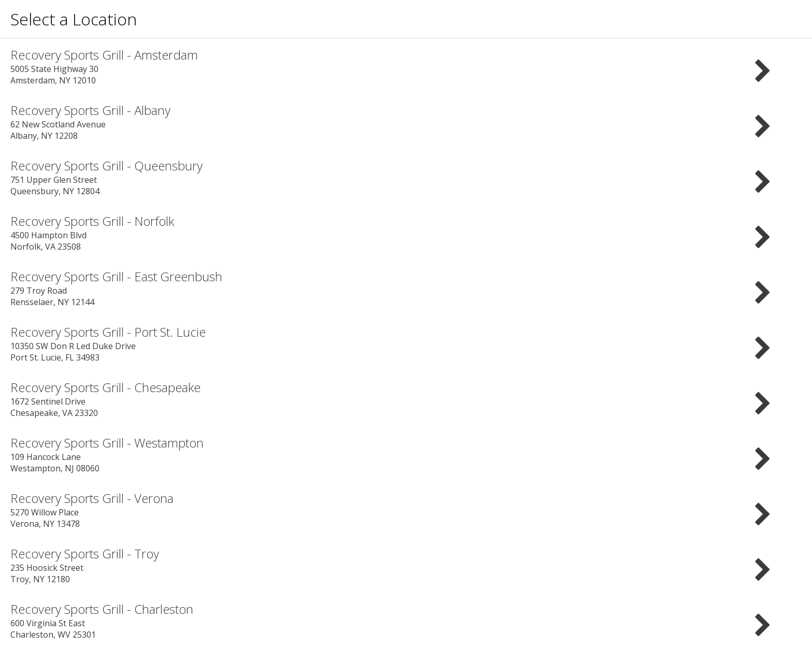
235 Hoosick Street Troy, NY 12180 (406, 565)
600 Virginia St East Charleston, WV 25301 (406, 620)
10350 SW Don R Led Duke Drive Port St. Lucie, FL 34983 (406, 343)
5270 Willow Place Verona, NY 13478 (406, 509)
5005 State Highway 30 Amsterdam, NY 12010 (406, 66)
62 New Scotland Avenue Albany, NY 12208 (406, 121)
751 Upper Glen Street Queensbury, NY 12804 (406, 177)
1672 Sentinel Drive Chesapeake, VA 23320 (406, 399)
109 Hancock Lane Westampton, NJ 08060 (406, 454)
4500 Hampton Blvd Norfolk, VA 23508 (406, 232)
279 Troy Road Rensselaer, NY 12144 (406, 288)
